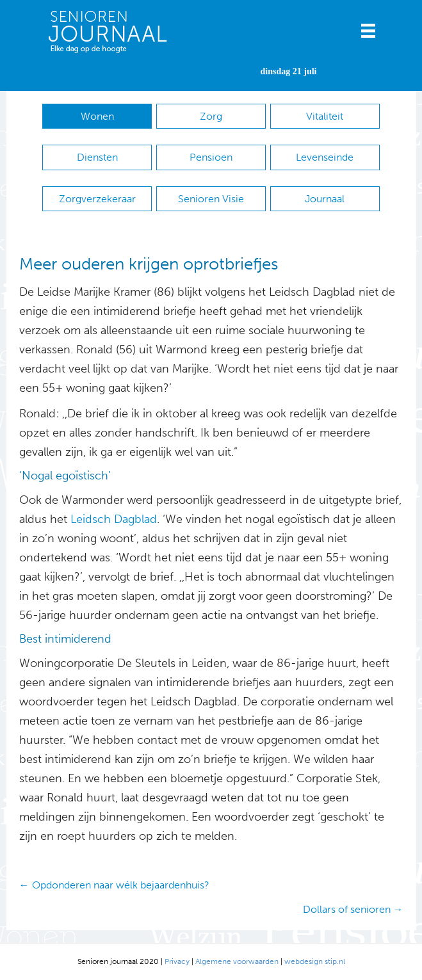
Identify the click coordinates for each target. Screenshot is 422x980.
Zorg (211, 116)
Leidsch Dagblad (114, 519)
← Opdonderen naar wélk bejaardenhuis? (114, 885)
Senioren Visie (211, 199)
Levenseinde (325, 157)
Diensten (97, 157)
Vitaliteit (325, 116)
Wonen (97, 116)
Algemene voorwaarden (237, 961)
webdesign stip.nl (315, 961)
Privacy (177, 961)
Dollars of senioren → (353, 909)
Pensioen (211, 157)
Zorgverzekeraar (97, 199)
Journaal (325, 199)
